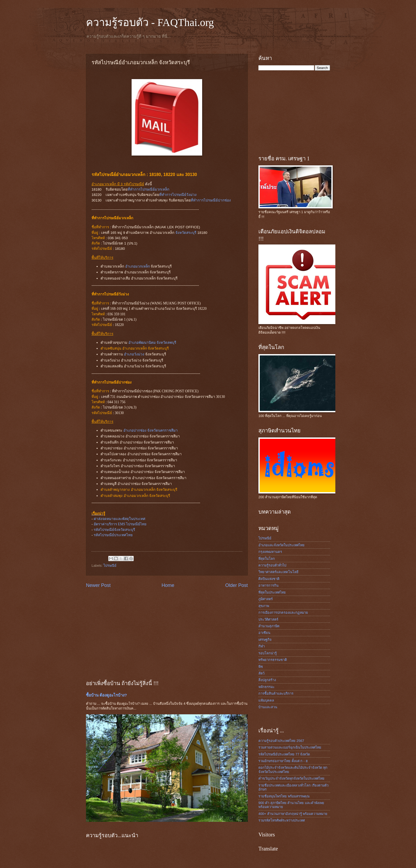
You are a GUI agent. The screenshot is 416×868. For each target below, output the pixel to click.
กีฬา (262, 646)
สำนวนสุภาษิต (269, 626)
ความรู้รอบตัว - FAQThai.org (150, 22)
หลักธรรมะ (266, 687)
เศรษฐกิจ (265, 640)
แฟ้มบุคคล (266, 700)
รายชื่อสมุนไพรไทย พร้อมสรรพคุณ (284, 796)
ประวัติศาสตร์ (268, 619)
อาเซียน (264, 633)
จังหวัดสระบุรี (186, 233)
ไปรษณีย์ (110, 566)
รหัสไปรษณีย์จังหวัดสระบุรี (114, 530)
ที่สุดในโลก (267, 559)
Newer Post (98, 585)
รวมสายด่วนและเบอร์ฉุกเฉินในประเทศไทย (290, 747)
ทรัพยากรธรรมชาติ (273, 660)
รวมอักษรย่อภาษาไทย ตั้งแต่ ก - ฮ (283, 761)
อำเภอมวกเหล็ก (138, 266)
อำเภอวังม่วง (134, 354)
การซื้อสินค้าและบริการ (276, 693)
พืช (261, 667)
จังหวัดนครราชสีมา (162, 430)
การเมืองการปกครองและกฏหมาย (283, 613)
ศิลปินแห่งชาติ (269, 579)
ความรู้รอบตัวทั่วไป (272, 565)
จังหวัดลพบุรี (166, 343)
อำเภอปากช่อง (135, 430)
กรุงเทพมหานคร (270, 552)
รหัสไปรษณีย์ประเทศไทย (113, 535)
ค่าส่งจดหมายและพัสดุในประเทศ (120, 519)
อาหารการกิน (268, 585)
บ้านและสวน (268, 707)
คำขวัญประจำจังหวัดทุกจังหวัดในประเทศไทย (291, 778)
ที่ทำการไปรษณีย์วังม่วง (178, 195)
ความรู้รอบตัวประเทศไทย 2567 (281, 741)
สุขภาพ (264, 606)
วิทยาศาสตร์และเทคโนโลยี (278, 572)
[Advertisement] (167, 634)
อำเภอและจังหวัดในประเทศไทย (281, 545)
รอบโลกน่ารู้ (268, 653)
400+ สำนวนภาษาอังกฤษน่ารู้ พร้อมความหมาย (293, 814)
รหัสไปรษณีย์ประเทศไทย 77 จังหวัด (284, 754)
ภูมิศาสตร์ (266, 599)
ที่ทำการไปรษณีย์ (148, 189)
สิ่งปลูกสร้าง (267, 680)
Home (168, 585)
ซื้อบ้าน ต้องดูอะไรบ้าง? (106, 695)
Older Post (237, 585)
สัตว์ (261, 673)
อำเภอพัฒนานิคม (142, 343)
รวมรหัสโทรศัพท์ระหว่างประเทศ (282, 820)
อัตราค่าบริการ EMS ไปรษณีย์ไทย (120, 524)
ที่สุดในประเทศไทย (272, 592)
